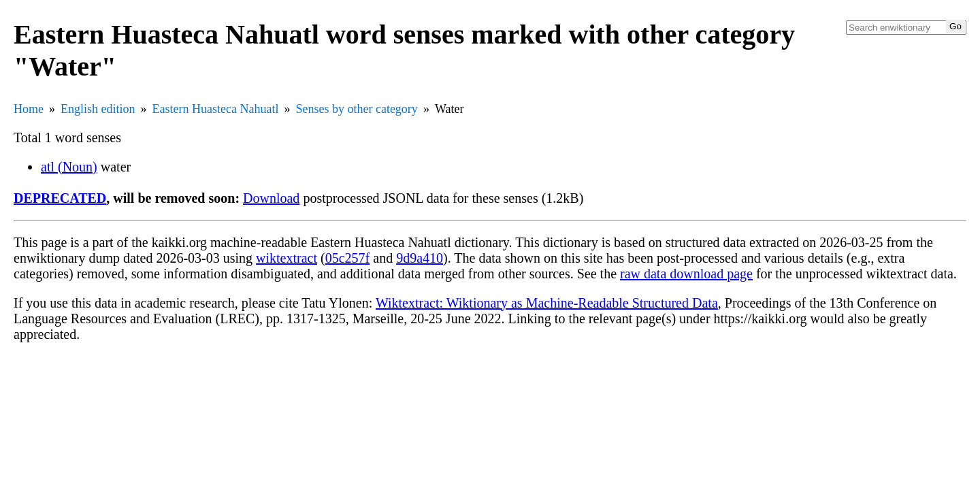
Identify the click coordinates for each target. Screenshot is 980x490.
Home (29, 109)
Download (271, 198)
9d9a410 (420, 258)
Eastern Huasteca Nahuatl (216, 109)
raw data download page (686, 274)
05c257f (348, 258)
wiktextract (287, 258)
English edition (98, 109)
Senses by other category (356, 109)
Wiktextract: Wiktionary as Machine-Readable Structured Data (547, 303)
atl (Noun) (69, 167)
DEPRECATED (60, 198)
